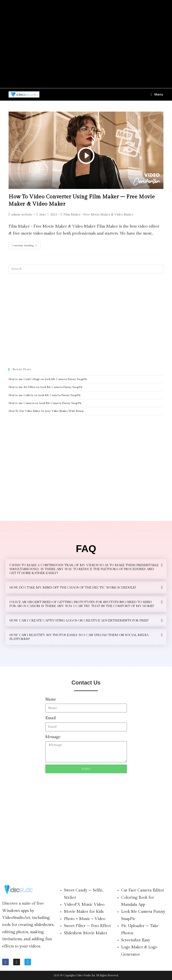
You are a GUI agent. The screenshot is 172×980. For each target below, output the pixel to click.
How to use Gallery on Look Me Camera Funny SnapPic (45, 395)
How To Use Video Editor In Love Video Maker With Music (46, 411)
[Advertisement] (86, 44)
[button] (86, 569)
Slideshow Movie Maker (86, 933)
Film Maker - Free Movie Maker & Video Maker (98, 215)
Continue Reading (26, 244)
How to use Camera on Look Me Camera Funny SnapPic (45, 403)
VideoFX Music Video (84, 905)
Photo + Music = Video (85, 919)
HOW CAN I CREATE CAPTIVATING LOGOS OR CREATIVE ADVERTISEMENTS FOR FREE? (79, 620)
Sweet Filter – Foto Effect (87, 926)
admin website (22, 215)
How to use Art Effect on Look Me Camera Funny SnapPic (46, 387)
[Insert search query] (86, 269)
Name (51, 699)
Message (53, 737)
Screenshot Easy (136, 940)
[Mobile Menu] (157, 94)
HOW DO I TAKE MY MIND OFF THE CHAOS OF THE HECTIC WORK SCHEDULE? (73, 588)
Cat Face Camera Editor (143, 890)
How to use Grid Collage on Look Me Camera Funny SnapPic (48, 379)
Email (51, 718)
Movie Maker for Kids (84, 912)
